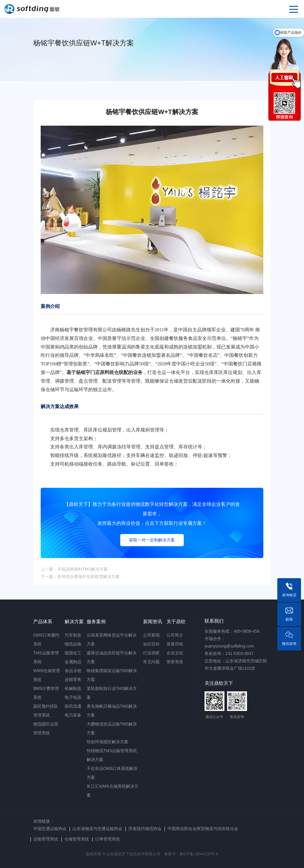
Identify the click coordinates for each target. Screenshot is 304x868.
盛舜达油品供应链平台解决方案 (112, 657)
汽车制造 (73, 635)
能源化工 (73, 653)
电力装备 (73, 715)
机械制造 (73, 688)
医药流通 (73, 706)
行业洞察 (151, 653)
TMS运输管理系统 (46, 657)
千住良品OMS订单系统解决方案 (112, 773)
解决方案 (74, 622)
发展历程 (175, 644)
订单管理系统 (107, 839)
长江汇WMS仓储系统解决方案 (113, 791)
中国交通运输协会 (50, 829)
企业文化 (175, 653)
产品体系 (43, 622)
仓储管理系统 (77, 839)
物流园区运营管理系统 (46, 728)
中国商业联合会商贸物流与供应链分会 (203, 829)
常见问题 (151, 662)
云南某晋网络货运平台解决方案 (112, 640)
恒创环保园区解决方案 (107, 742)
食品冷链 (73, 671)
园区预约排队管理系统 (46, 711)
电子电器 (73, 697)
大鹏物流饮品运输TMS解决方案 (112, 728)
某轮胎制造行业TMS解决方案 (112, 693)
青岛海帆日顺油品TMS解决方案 (112, 711)
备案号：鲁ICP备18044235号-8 (191, 854)
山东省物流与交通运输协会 (97, 829)
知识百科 (151, 644)
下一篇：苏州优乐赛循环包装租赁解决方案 (80, 581)
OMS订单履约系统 (46, 640)
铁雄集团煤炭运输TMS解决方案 (112, 675)
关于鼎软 (176, 622)
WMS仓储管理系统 (47, 675)
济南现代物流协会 (145, 829)
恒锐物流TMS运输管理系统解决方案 (112, 755)
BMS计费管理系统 (46, 693)
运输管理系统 (46, 839)
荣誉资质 (175, 662)
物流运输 (73, 644)
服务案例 (96, 622)
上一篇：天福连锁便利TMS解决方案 (74, 574)
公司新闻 (151, 635)
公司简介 (175, 635)
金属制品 (73, 662)
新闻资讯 (153, 622)
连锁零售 (73, 680)
